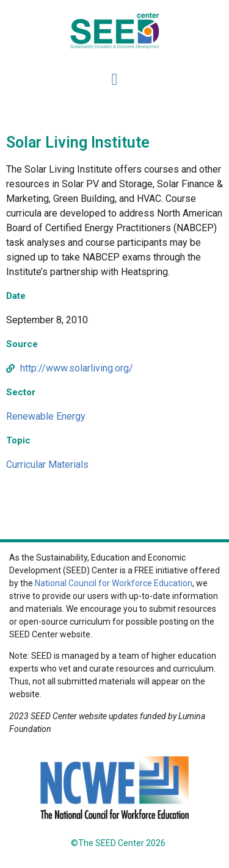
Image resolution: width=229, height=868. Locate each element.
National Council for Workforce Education (114, 583)
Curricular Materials (47, 464)
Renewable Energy (46, 416)
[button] (114, 80)
